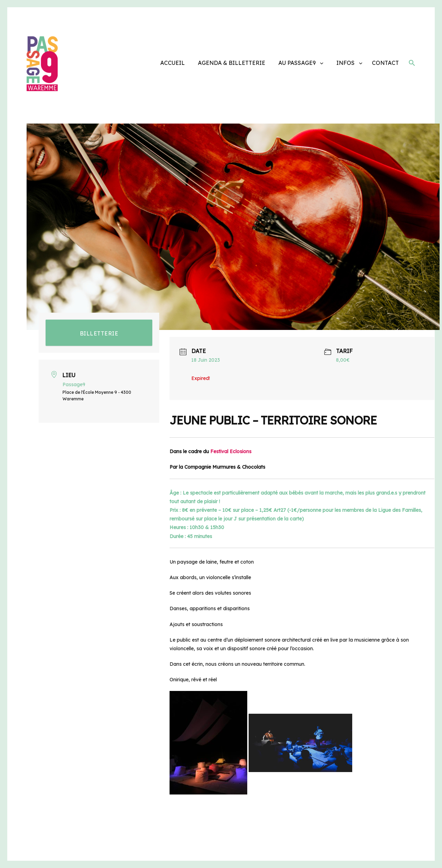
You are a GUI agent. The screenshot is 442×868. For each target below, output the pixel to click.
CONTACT (385, 63)
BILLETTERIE (99, 333)
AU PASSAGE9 (297, 63)
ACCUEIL (172, 63)
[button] (412, 64)
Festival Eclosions (231, 451)
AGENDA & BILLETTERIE (232, 63)
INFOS (345, 63)
